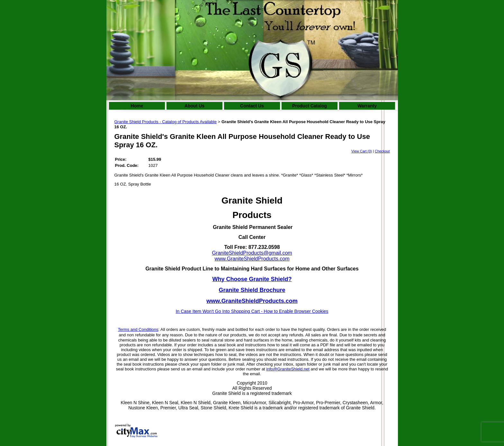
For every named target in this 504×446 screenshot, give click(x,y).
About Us (194, 106)
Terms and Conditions (138, 329)
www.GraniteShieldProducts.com (252, 259)
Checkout (382, 151)
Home (137, 106)
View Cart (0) (362, 151)
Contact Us (252, 106)
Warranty (367, 106)
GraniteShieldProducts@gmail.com (252, 253)
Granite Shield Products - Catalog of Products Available (166, 122)
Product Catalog (310, 106)
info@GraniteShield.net (288, 369)
